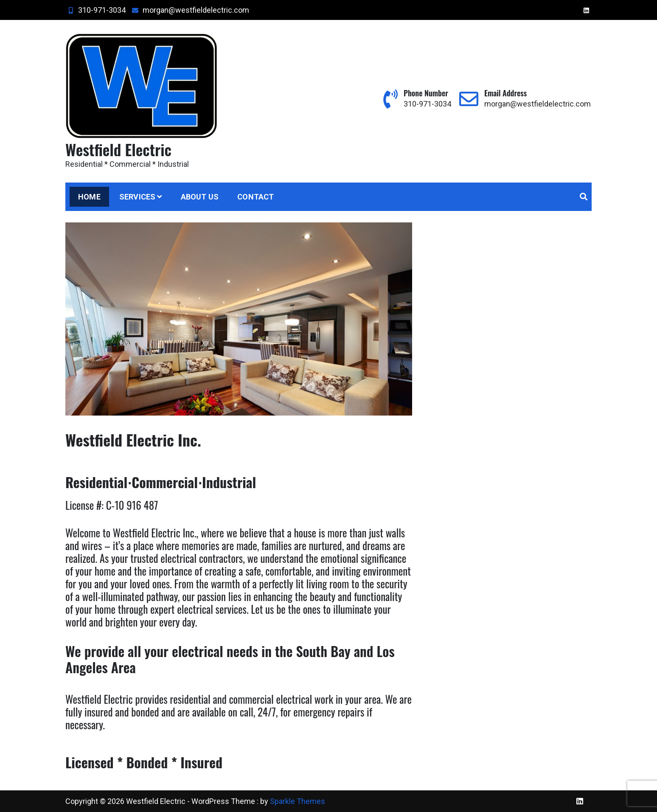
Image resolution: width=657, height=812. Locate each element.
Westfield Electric (118, 149)
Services (138, 197)
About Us (200, 197)
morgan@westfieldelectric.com (190, 10)
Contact (255, 197)
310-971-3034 (95, 10)
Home (89, 197)
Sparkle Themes (298, 801)
